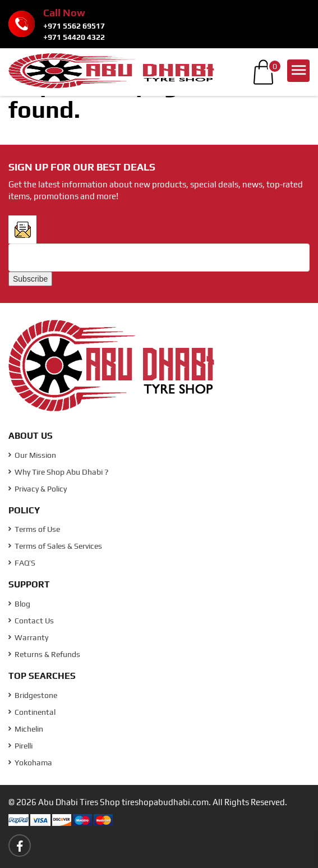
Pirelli (20, 746)
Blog (19, 604)
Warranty (28, 637)
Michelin (26, 729)
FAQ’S (22, 563)
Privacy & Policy (38, 489)
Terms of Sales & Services (55, 546)
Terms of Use (34, 529)
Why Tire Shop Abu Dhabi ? (58, 472)
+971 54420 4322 (74, 37)
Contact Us (31, 621)
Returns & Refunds (44, 654)
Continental (32, 712)
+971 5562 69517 (74, 26)
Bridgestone (33, 695)
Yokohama (30, 763)
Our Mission (32, 455)
